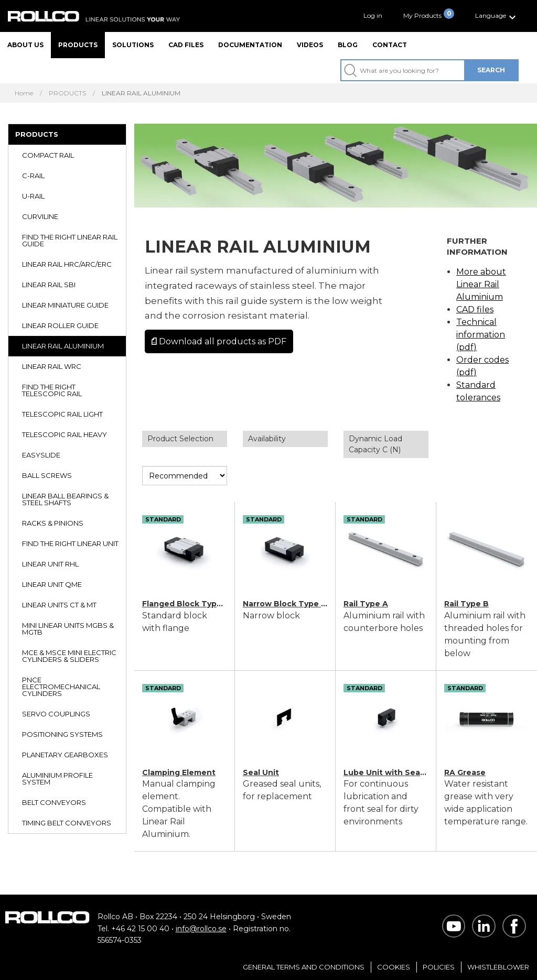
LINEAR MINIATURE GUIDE (65, 305)
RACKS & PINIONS (53, 523)
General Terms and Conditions (304, 967)
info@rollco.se (201, 929)
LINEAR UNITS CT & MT (59, 605)
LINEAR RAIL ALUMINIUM (63, 346)
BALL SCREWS (47, 475)
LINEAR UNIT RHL (50, 564)
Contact (390, 45)
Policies (439, 967)
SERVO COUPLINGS (56, 714)
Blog (348, 45)
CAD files (186, 45)
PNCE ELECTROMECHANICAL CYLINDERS (61, 687)
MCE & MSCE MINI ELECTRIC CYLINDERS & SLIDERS (69, 656)
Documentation (250, 45)
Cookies (394, 967)
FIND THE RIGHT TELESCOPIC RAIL (52, 390)
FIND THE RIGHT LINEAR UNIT (70, 543)
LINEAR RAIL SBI (49, 285)
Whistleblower (498, 967)
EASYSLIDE (41, 455)
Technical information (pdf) (481, 335)
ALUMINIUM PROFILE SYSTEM (57, 778)
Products (78, 45)
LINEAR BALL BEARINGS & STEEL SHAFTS (65, 499)
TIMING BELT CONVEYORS (67, 823)
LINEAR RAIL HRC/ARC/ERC (67, 264)
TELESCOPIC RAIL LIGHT (62, 414)
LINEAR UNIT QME (52, 584)
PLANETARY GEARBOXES (65, 755)
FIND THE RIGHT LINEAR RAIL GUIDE (70, 240)
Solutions (133, 45)
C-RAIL (33, 176)
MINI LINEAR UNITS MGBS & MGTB (68, 629)
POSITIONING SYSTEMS (62, 734)
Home (24, 93)
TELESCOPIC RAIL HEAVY (65, 434)
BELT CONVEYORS (54, 802)
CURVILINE (40, 216)
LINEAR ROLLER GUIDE (60, 325)
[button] (497, 16)
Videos (310, 45)
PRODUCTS (67, 93)
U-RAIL (33, 196)
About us (25, 45)
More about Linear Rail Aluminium (481, 284)
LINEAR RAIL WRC (52, 366)
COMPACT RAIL (48, 155)
